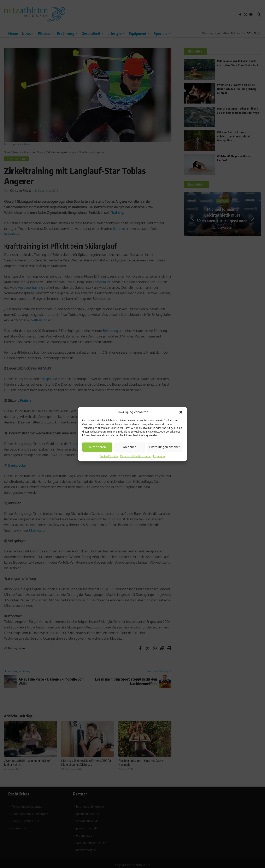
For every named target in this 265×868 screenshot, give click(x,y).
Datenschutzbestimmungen (136, 456)
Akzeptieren (97, 447)
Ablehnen (130, 447)
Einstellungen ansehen (165, 447)
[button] (181, 412)
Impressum (159, 456)
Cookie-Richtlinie (109, 456)
